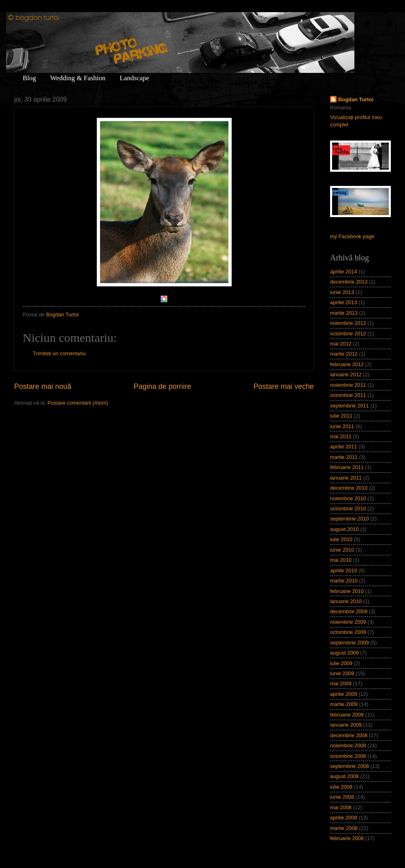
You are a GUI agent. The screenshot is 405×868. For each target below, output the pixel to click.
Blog (29, 78)
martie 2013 (344, 313)
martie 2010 (344, 581)
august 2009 (344, 653)
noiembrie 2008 (348, 745)
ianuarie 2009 (346, 725)
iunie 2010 (342, 550)
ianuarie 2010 (346, 601)
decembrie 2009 (349, 611)
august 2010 (344, 529)
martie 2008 (344, 828)
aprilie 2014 (344, 272)
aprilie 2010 (344, 570)
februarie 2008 (347, 838)
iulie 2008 (341, 787)
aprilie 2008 (344, 818)
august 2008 (344, 776)
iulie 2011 (341, 416)
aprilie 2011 (344, 447)
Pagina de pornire (162, 386)
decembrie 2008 (349, 735)
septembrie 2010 (350, 519)
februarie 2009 (347, 715)
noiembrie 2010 (348, 498)
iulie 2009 (341, 663)
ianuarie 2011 (346, 478)
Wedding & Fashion (78, 78)
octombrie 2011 (348, 395)
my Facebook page (352, 236)
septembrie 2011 (350, 406)
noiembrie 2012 (348, 323)
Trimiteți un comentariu (59, 353)
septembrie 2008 (350, 766)
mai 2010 (341, 560)
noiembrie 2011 (348, 385)
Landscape (135, 78)
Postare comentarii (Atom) (78, 403)
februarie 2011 (347, 467)
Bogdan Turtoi (356, 99)
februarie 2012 (347, 364)
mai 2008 (341, 807)
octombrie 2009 (348, 632)
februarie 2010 (347, 591)
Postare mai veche (284, 386)
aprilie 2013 (344, 302)
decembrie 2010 (349, 488)
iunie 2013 (342, 292)
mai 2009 (341, 684)
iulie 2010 (341, 539)
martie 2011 (344, 457)
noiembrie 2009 (348, 622)
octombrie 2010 (348, 509)
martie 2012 (344, 354)
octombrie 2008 (348, 756)
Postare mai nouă (43, 386)
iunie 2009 (342, 673)
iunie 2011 (342, 426)
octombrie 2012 (348, 334)
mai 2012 (341, 344)
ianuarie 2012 (346, 374)
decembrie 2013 (349, 282)
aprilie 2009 (344, 694)
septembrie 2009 (350, 643)
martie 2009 (344, 704)
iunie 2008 (342, 797)
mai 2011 (341, 436)
